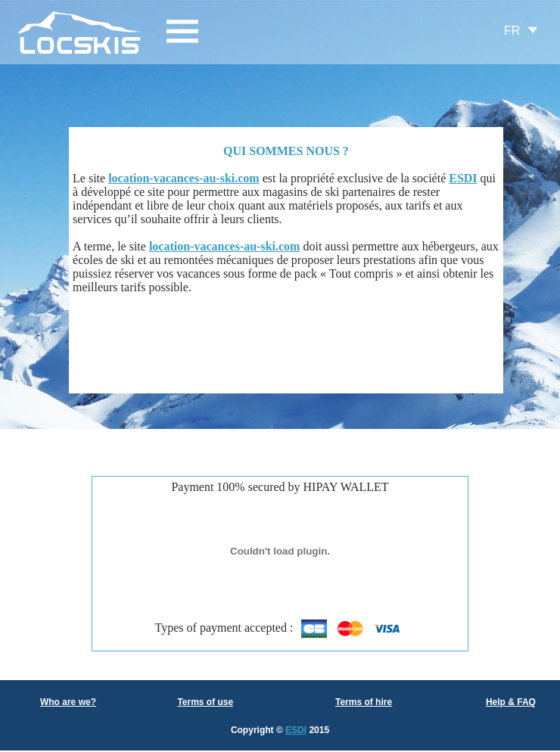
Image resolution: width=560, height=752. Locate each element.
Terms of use (205, 702)
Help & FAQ (511, 702)
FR (512, 31)
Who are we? (68, 702)
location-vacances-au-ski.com (184, 178)
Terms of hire (364, 702)
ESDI (296, 730)
